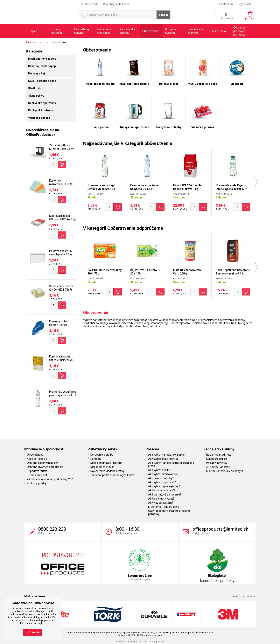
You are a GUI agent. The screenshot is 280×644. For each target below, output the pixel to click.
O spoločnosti (35, 455)
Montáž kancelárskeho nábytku (225, 471)
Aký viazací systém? (161, 503)
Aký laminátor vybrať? (162, 490)
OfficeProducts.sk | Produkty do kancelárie (51, 11)
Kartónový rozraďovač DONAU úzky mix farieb (61, 184)
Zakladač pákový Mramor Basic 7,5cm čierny (62, 149)
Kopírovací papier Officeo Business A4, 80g (62, 360)
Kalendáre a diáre (217, 459)
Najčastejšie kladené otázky (107, 471)
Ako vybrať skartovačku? (163, 474)
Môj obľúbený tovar (102, 467)
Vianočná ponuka (39, 118)
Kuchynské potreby (40, 110)
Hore (235, 597)
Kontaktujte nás (89, 4)
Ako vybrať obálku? (160, 470)
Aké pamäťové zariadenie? (165, 495)
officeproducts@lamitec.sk (220, 529)
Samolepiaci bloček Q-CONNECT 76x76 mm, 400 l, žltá (61, 290)
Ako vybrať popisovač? (162, 482)
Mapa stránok (248, 597)
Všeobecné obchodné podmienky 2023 (51, 479)
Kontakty (96, 459)
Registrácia (245, 4)
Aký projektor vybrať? (161, 499)
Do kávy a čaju (37, 73)
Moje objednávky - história (106, 463)
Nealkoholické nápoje (42, 59)
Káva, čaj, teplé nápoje (42, 66)
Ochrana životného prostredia (45, 467)
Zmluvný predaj (36, 483)
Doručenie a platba (102, 455)
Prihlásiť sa (226, 4)
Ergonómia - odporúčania (164, 507)
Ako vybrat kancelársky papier (167, 455)
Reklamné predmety (219, 455)
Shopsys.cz (158, 642)
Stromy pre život (37, 475)
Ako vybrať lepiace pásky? (164, 486)
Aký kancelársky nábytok (163, 459)
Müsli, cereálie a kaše (42, 81)
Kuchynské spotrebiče (42, 103)
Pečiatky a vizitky (217, 463)
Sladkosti (34, 88)
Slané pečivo (36, 96)
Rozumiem (33, 632)
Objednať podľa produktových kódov (112, 475)
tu (45, 623)
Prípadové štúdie (37, 471)
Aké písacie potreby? (161, 478)
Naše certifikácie (37, 459)
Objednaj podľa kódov (116, 4)
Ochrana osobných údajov (43, 463)
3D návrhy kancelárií (218, 467)
